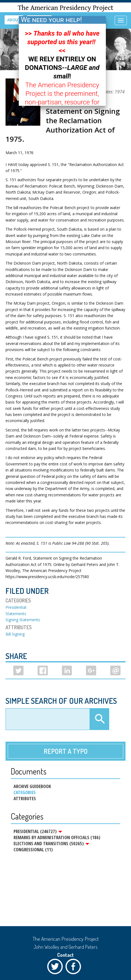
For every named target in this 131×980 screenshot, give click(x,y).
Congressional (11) (33, 850)
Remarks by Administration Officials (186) (57, 837)
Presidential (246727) (38, 831)
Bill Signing (15, 634)
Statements (16, 614)
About (14, 20)
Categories (25, 792)
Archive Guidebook (32, 786)
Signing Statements (23, 620)
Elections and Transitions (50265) (51, 844)
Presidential (16, 607)
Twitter (56, 968)
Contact (65, 955)
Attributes (25, 799)
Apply (99, 719)
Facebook (75, 968)
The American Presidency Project (65, 8)
